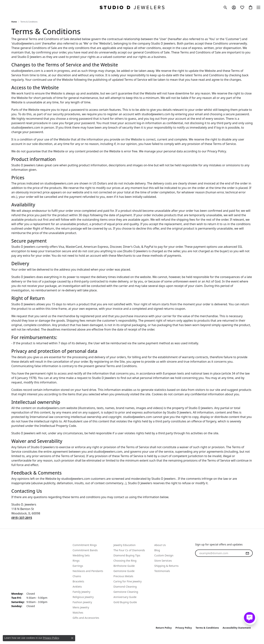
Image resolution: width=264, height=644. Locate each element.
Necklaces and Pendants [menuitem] (88, 571)
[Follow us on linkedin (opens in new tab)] (217, 575)
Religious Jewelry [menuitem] (83, 597)
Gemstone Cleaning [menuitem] (126, 592)
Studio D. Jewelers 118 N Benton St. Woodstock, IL (24, 572)
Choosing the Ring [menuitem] (125, 561)
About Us (160, 545)
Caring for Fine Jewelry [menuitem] (128, 581)
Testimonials (162, 571)
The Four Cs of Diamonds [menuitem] (129, 550)
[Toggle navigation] (258, 7)
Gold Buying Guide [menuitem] (125, 602)
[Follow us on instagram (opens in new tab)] (208, 575)
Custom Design (164, 555)
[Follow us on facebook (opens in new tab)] (199, 575)
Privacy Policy (184, 628)
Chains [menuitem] (77, 576)
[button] (225, 7)
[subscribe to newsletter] (247, 553)
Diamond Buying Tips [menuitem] (127, 555)
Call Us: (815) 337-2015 (27, 549)
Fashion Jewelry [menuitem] (82, 602)
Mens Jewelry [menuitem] (81, 607)
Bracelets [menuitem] (78, 581)
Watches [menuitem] (78, 613)
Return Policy (164, 628)
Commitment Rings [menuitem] (85, 545)
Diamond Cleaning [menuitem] (125, 587)
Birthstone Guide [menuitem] (124, 566)
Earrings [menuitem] (78, 566)
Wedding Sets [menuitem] (81, 555)
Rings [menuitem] (76, 561)
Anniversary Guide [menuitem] (125, 597)
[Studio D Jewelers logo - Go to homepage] (132, 7)
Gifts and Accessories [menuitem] (86, 618)
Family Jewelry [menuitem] (82, 592)
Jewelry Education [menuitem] (124, 545)
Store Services (163, 561)
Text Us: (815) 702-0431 (27, 545)
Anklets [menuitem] (77, 587)
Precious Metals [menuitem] (123, 576)
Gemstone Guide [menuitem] (124, 571)
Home (14, 22)
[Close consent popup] (72, 638)
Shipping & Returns (166, 566)
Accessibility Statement (237, 628)
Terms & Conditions (207, 628)
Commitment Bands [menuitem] (85, 550)
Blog (157, 550)
